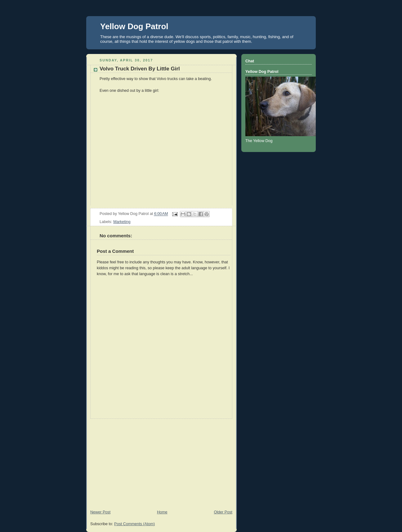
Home (162, 512)
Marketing (122, 222)
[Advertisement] (161, 462)
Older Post (223, 512)
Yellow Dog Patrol (134, 26)
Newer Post (100, 512)
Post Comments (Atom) (134, 524)
